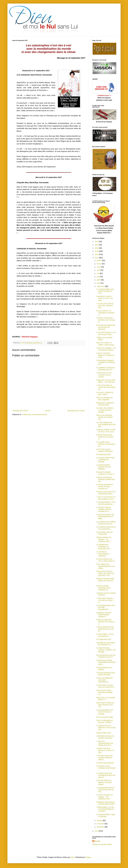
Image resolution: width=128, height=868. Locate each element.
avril (99, 270)
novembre (101, 824)
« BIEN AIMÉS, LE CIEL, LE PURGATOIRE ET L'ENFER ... (106, 809)
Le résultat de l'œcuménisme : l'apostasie (103, 554)
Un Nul (97, 841)
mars (99, 267)
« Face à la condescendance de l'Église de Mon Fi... (105, 743)
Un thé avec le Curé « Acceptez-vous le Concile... (104, 375)
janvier (99, 260)
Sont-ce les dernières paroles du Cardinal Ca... (104, 417)
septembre (101, 286)
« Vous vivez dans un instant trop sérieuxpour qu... (106, 387)
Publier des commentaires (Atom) (35, 414)
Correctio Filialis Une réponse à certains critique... (104, 782)
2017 (97, 258)
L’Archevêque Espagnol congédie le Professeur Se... (106, 362)
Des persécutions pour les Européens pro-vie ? (106, 656)
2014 (97, 248)
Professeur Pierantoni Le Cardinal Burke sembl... (106, 803)
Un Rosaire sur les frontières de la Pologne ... (106, 768)
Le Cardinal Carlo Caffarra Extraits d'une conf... (106, 523)
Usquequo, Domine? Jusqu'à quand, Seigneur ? (104, 615)
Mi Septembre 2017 (104, 454)
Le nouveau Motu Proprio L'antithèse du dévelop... (106, 460)
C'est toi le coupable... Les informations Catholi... (106, 349)
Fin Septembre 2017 (104, 639)
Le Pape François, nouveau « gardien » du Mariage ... (106, 650)
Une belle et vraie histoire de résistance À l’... (106, 644)
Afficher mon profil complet (102, 844)
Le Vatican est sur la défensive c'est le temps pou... (106, 728)
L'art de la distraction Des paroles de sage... (106, 674)
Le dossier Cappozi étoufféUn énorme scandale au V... (104, 509)
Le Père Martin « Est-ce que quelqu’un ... (105, 635)
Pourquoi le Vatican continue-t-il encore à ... (106, 473)
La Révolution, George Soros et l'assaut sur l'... (106, 686)
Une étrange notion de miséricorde (105, 533)
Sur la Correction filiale (105, 717)
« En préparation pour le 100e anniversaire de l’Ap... (105, 790)
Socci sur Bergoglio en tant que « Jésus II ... (105, 721)
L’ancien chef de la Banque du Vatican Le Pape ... (105, 355)
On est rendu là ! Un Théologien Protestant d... (105, 313)
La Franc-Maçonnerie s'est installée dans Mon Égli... (106, 424)
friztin (72, 857)
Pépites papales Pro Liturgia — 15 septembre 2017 (104, 539)
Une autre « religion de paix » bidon (105, 393)
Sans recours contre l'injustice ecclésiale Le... (104, 692)
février (99, 264)
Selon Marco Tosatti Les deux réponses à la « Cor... (105, 705)
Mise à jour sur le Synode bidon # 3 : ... (106, 699)
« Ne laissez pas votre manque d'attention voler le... (105, 758)
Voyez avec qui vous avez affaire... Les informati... (106, 381)
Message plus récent (20, 411)
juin (98, 277)
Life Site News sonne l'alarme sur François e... (105, 437)
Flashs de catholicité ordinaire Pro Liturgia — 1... (106, 622)
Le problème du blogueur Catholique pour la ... (106, 369)
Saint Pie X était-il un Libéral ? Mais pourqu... (106, 344)
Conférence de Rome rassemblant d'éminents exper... (106, 662)
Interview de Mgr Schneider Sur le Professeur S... (103, 588)
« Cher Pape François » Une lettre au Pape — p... (105, 600)
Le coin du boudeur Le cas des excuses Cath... (106, 333)
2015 (97, 251)
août (99, 283)
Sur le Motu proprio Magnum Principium (105, 450)
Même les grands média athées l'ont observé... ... (105, 581)
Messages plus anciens (76, 411)
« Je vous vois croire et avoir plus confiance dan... (105, 305)
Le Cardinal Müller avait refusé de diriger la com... (105, 291)
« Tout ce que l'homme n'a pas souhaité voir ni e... (106, 498)
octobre (100, 820)
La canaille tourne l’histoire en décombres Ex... (106, 444)
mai (98, 273)
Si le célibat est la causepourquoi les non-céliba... (106, 566)
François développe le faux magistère (104, 399)
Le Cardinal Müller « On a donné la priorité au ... (106, 503)
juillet (99, 280)
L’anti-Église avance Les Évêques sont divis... (105, 737)
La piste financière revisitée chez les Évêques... (104, 467)
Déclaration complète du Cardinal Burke (105, 404)
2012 (97, 242)
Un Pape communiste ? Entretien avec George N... (106, 320)
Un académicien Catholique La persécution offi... (104, 547)
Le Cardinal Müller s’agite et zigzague (106, 815)
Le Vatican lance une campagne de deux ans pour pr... (106, 775)
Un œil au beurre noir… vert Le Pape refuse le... (106, 560)
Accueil (48, 411)
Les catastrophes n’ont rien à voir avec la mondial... (105, 712)
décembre (101, 827)
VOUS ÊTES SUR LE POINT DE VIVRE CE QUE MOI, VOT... (105, 573)
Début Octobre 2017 (104, 733)
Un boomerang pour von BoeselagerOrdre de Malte (105, 517)
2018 (97, 831)
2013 (97, 245)
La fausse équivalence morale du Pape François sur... (105, 486)
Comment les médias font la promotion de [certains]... (106, 327)
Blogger (88, 857)
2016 (97, 254)
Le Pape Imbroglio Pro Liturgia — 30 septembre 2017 (105, 797)
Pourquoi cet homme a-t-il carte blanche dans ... (106, 493)
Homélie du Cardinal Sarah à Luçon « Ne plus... (105, 298)
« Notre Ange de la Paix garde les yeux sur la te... (105, 629)
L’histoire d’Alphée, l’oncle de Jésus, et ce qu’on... (106, 431)
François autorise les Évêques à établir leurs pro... (106, 479)
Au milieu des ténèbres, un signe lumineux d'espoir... (105, 410)
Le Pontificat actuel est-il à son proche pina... (106, 528)
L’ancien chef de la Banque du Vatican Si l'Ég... (105, 750)
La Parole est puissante (105, 763)
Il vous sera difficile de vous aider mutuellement (104, 680)
